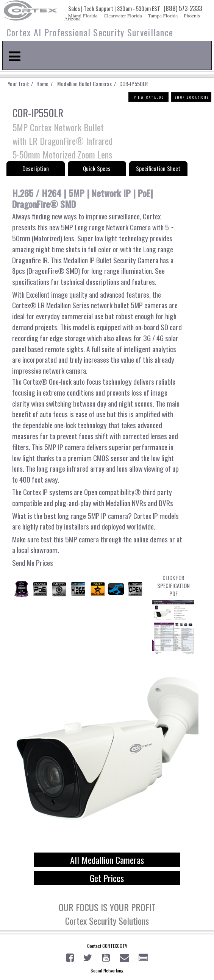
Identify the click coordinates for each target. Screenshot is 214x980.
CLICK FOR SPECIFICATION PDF (173, 614)
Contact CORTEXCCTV (107, 946)
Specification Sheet (158, 168)
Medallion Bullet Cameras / (86, 84)
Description (36, 168)
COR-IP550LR (133, 84)
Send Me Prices (33, 563)
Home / (46, 84)
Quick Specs (97, 168)
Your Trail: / (22, 84)
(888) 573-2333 (183, 8)
